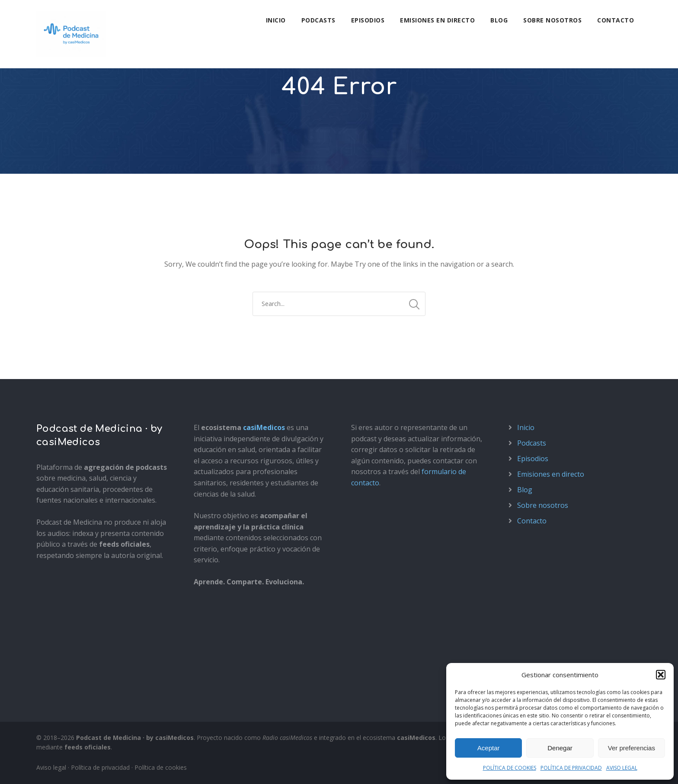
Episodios (368, 20)
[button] (661, 675)
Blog (499, 20)
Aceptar (489, 748)
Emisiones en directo (437, 20)
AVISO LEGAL (622, 768)
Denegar (560, 748)
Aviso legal (51, 767)
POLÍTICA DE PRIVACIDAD (571, 768)
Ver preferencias (632, 748)
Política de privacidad (100, 767)
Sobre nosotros (552, 20)
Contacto (616, 20)
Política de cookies (161, 767)
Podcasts (318, 20)
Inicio (276, 20)
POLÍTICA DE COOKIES (510, 768)
